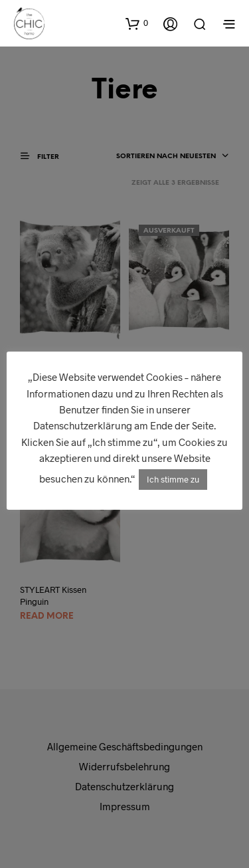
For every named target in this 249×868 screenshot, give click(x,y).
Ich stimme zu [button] (173, 479)
